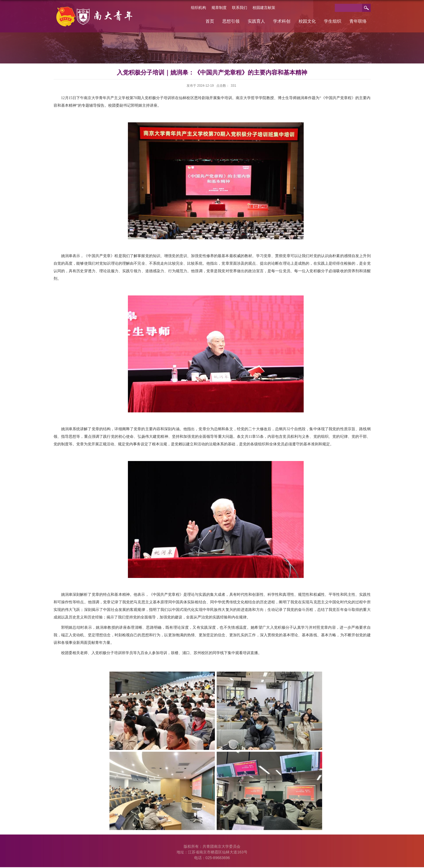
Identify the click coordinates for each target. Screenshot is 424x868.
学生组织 (333, 21)
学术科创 (282, 21)
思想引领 (231, 21)
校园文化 (307, 21)
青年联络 (358, 21)
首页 (210, 21)
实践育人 (256, 21)
